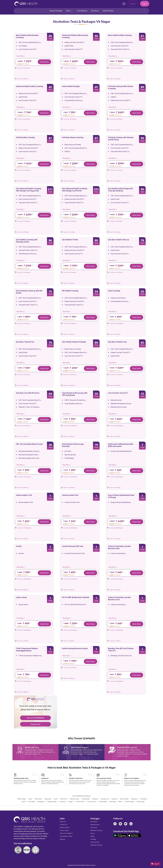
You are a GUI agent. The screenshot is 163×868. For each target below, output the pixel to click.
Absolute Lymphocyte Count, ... (30, 458)
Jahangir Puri (105, 799)
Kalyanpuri (134, 799)
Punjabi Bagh (103, 802)
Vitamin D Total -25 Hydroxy (29, 407)
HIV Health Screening (70, 291)
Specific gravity (70, 455)
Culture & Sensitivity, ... (119, 298)
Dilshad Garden (75, 799)
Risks (70, 11)
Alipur (30, 799)
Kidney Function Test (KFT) (74, 42)
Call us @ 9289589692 (35, 718)
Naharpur (63, 802)
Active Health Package (71, 86)
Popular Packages (56, 11)
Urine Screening (114, 291)
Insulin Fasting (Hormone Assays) (75, 648)
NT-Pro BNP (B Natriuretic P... (76, 604)
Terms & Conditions (66, 833)
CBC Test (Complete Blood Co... (30, 42)
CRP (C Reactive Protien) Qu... (75, 400)
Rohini (120, 802)
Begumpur (48, 799)
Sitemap (62, 839)
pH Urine (68, 451)
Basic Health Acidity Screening (120, 35)
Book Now (45, 62)
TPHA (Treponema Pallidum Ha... (30, 655)
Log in (145, 4)
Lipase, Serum (21, 597)
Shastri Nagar (141, 802)
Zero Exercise (95, 842)
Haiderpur (95, 799)
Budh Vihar (64, 799)
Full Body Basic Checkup (25, 137)
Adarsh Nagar (21, 799)
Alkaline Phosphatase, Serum (121, 403)
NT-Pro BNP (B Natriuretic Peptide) (76, 597)
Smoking (93, 839)
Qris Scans (95, 11)
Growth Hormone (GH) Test (73, 546)
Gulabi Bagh (86, 799)
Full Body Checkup (96, 845)
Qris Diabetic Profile (70, 240)
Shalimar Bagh (129, 802)
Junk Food (94, 827)
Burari (56, 799)
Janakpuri (114, 799)
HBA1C (113, 97)
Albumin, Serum (116, 400)
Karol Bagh (31, 802)
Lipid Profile (69, 46)
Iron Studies (23, 46)
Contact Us (64, 824)
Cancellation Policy (66, 836)
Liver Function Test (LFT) (27, 49)
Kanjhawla (143, 799)
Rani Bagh (112, 802)
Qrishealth (81, 865)
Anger (92, 836)
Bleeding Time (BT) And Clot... (121, 655)
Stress (93, 833)
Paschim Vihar (80, 802)
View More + (21, 56)
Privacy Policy (64, 830)
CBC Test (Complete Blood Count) (29, 444)
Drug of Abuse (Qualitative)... (121, 502)
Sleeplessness (95, 824)
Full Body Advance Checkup (73, 137)
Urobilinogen (69, 458)
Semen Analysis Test (24, 495)
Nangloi (71, 802)
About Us (63, 822)
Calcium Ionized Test (70, 495)
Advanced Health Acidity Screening (30, 86)
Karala (23, 802)
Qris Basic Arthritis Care (117, 342)
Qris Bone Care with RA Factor (28, 393)
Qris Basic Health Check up (119, 240)
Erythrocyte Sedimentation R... (121, 451)
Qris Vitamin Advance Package (74, 342)
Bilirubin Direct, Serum (119, 407)
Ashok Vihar (38, 799)
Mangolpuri (41, 802)
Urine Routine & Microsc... (74, 100)
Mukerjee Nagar (52, 802)
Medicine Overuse (96, 830)
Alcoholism (94, 822)
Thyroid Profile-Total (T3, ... (120, 49)
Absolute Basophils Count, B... (29, 451)
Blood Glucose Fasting (73, 144)
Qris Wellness (82, 11)
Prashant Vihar (92, 802)
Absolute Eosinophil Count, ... (29, 455)
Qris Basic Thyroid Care (25, 342)
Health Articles (108, 11)
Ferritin (19, 546)
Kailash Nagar (124, 799)
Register (133, 4)
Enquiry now (35, 724)
